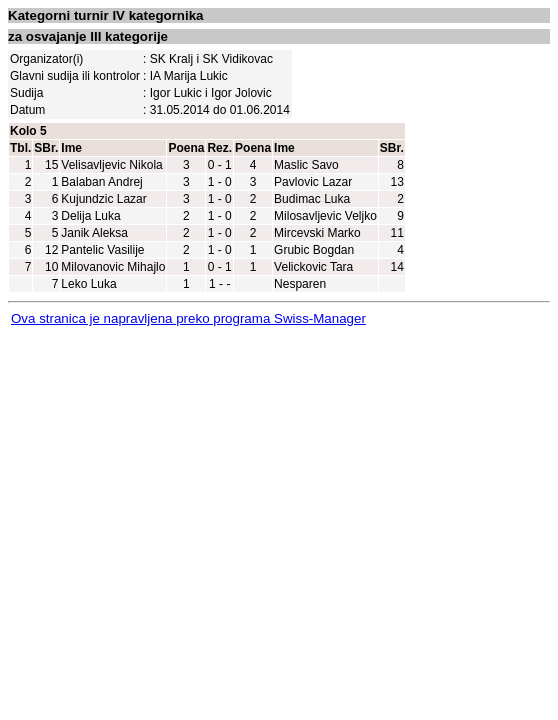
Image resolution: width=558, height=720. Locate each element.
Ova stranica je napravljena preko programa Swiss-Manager (188, 318)
